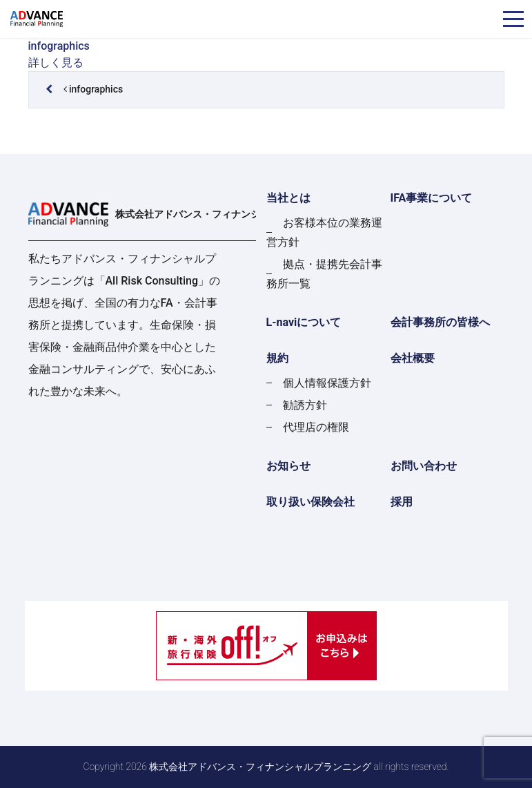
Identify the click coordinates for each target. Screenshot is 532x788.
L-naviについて (304, 322)
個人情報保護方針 (327, 383)
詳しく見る (56, 63)
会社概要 (413, 358)
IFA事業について (432, 198)
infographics (59, 46)
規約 (277, 358)
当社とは (288, 198)
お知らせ (288, 466)
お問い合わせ (424, 466)
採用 (402, 502)
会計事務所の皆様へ (440, 322)
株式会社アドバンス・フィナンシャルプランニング (186, 214)
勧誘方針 (305, 405)
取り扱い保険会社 (311, 502)
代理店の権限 (316, 427)
